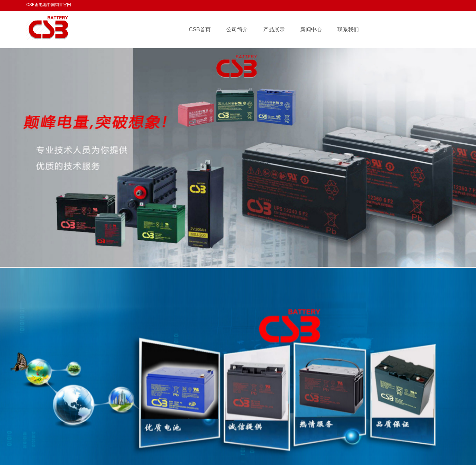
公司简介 (237, 29)
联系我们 (348, 29)
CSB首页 (200, 29)
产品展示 (274, 29)
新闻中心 (311, 29)
